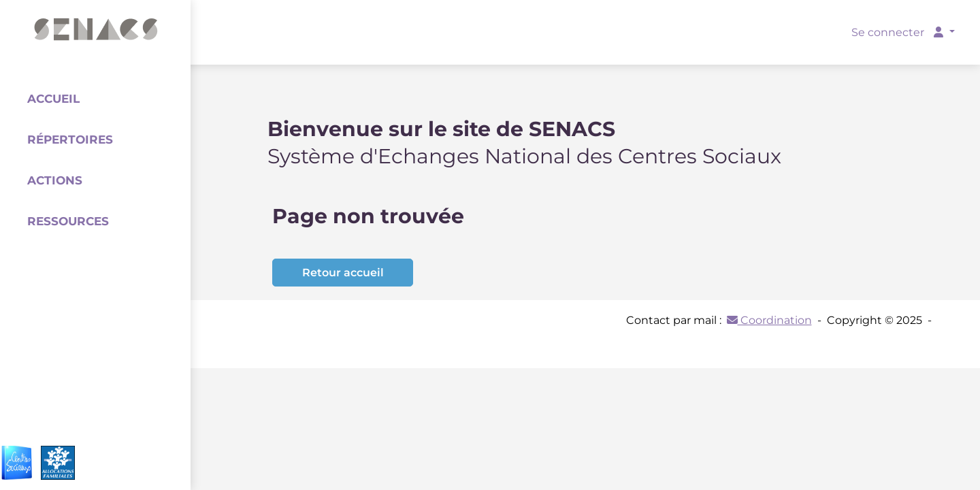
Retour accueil (343, 273)
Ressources (68, 221)
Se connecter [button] (899, 32)
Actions (55, 180)
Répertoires (70, 140)
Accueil (53, 99)
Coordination (769, 320)
